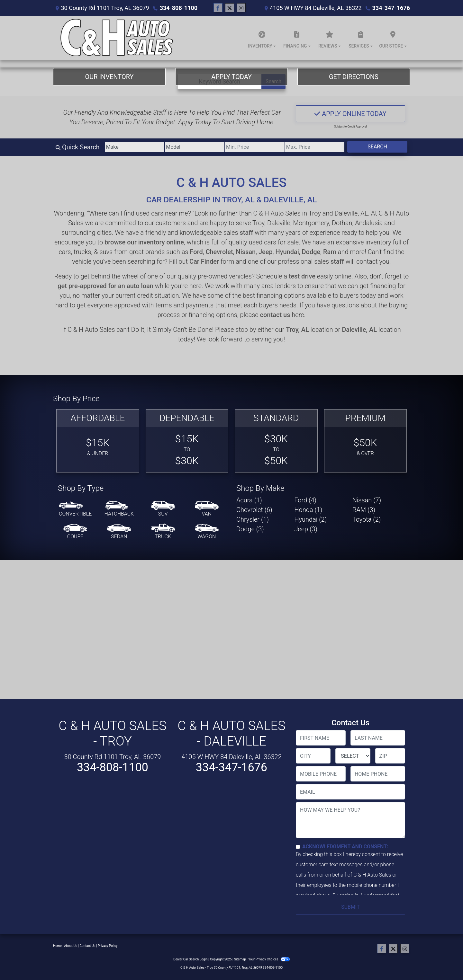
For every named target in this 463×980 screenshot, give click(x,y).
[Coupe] (75, 532)
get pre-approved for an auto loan (105, 286)
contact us (275, 315)
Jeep (266, 252)
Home (57, 946)
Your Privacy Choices (269, 959)
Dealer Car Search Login (191, 959)
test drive (302, 276)
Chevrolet (219, 252)
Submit (350, 907)
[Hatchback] (119, 509)
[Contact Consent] (298, 847)
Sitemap (240, 959)
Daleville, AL (359, 330)
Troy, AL (297, 330)
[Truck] (163, 532)
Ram (330, 252)
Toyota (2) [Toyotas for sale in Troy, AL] (367, 519)
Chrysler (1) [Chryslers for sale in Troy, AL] (253, 519)
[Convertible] (75, 509)
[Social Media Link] (241, 8)
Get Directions (354, 77)
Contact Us (88, 946)
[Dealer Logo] (116, 38)
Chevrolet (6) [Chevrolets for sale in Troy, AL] (254, 510)
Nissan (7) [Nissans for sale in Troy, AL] (367, 500)
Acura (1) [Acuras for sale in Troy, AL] (249, 500)
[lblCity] (313, 756)
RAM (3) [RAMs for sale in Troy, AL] (364, 510)
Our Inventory (109, 77)
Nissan (246, 252)
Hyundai (287, 252)
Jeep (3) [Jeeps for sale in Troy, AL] (306, 529)
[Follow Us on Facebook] (218, 8)
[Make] (135, 147)
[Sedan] (119, 532)
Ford (196, 252)
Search (377, 147)
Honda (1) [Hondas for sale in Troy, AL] (308, 510)
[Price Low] (255, 147)
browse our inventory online (144, 242)
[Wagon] (207, 532)
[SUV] (163, 509)
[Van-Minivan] (207, 509)
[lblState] (353, 756)
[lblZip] (390, 756)
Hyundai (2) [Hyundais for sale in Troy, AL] (310, 519)
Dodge (311, 252)
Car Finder (204, 261)
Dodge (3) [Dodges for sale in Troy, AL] (250, 529)
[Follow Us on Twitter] (230, 8)
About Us (71, 946)
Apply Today (232, 77)
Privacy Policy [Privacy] (108, 946)
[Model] (195, 147)
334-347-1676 (391, 8)
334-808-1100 (179, 8)
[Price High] (315, 147)
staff (246, 233)
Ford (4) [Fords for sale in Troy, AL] (305, 500)
